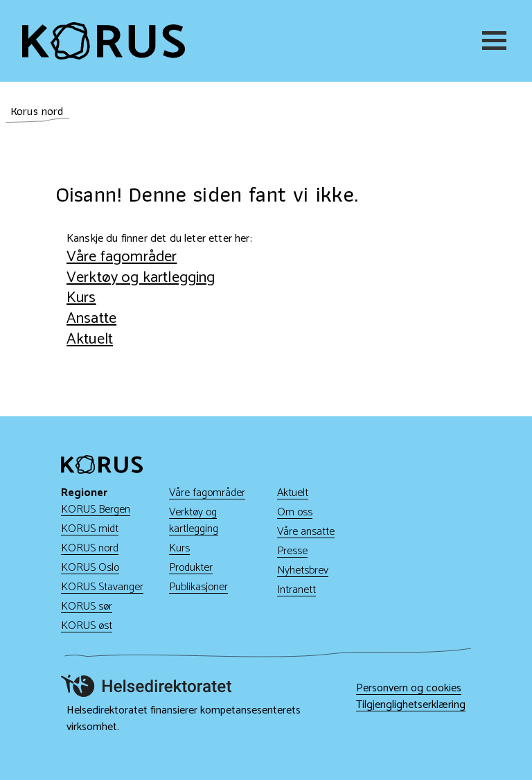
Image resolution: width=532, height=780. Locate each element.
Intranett (296, 590)
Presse (292, 551)
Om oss (295, 512)
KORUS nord (90, 548)
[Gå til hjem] (104, 41)
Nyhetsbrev (303, 570)
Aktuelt (90, 339)
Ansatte (91, 318)
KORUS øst (87, 626)
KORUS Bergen (96, 509)
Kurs (81, 298)
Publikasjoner (198, 587)
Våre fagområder (122, 257)
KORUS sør (87, 606)
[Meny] (496, 41)
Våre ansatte (306, 532)
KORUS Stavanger (102, 587)
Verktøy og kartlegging (141, 277)
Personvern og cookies (409, 689)
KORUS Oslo (90, 568)
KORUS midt (90, 529)
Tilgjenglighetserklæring (411, 705)
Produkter (191, 568)
